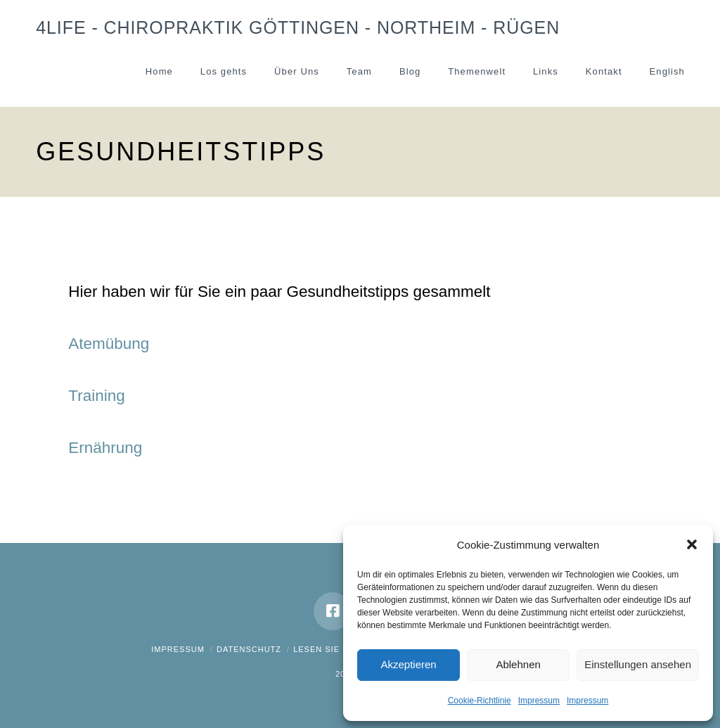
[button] (692, 544)
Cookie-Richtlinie (480, 701)
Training (96, 396)
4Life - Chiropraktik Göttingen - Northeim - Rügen (298, 28)
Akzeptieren (408, 664)
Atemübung (109, 344)
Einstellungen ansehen (638, 664)
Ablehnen (518, 664)
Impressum (539, 701)
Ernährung (105, 448)
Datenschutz (249, 649)
